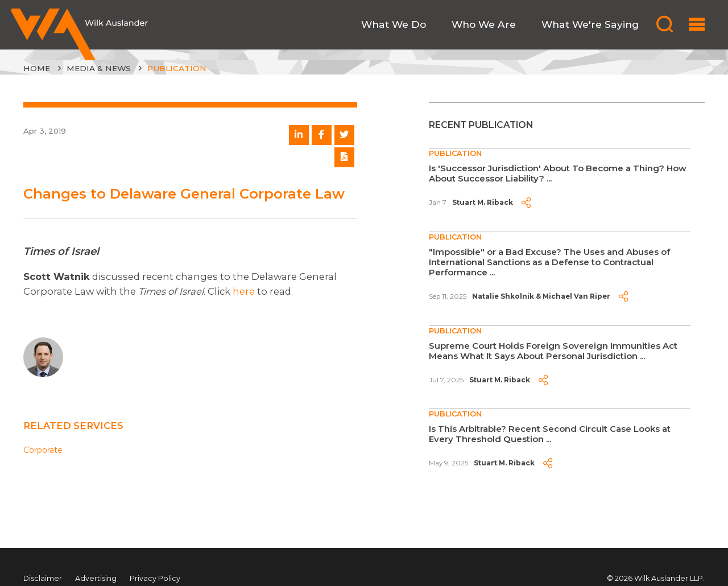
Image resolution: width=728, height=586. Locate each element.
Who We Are (484, 24)
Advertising (96, 578)
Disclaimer (43, 578)
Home (37, 68)
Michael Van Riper (576, 296)
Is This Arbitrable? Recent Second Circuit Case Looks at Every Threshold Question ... (550, 434)
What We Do (394, 24)
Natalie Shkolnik (503, 296)
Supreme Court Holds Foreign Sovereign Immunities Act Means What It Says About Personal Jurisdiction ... (553, 351)
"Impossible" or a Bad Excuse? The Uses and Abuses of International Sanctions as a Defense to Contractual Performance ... (549, 262)
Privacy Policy (155, 578)
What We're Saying (590, 24)
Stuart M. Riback (483, 203)
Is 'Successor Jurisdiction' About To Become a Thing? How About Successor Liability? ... (558, 173)
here (244, 291)
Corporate (43, 450)
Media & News (99, 68)
